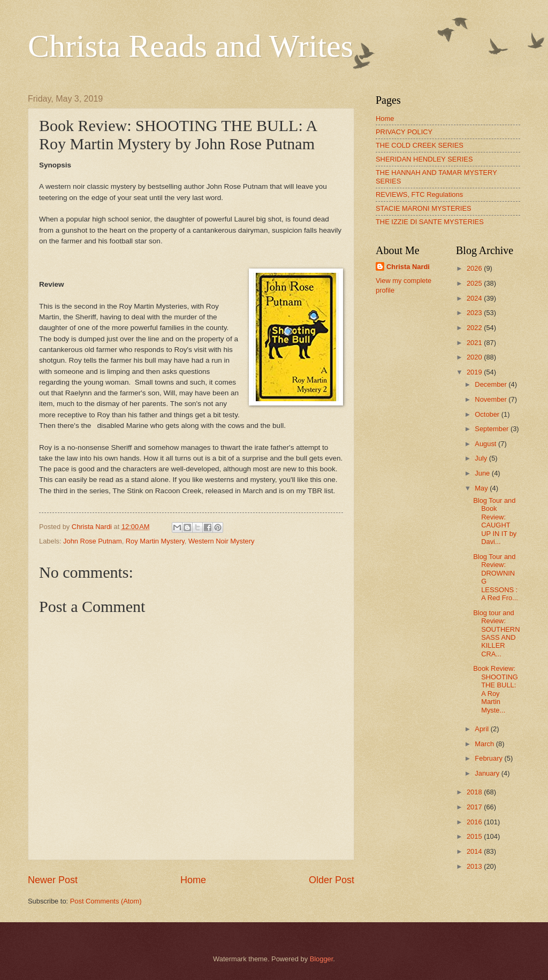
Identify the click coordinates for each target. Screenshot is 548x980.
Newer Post (53, 880)
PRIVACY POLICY (404, 132)
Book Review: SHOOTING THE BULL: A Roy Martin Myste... (496, 689)
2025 (475, 283)
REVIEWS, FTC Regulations (419, 194)
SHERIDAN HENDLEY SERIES (424, 159)
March (485, 744)
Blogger (322, 959)
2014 (475, 851)
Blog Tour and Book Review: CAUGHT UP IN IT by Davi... (495, 521)
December (492, 384)
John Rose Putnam (93, 541)
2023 (475, 313)
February (489, 758)
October (488, 414)
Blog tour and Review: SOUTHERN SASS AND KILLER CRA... (496, 633)
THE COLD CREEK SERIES (420, 145)
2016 (475, 822)
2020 (475, 357)
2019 (475, 372)
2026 (475, 268)
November (492, 399)
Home (193, 880)
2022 (475, 328)
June (483, 473)
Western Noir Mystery (222, 541)
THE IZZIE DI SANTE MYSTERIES (430, 222)
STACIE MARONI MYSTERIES (424, 208)
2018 (475, 792)
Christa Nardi (408, 267)
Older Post (332, 880)
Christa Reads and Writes (191, 46)
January (488, 773)
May (482, 488)
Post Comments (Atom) (106, 901)
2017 (475, 807)
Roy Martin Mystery (155, 541)
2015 (475, 836)
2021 (475, 343)
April (482, 729)
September (493, 429)
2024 (475, 298)
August (486, 444)
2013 (475, 866)
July (482, 458)
